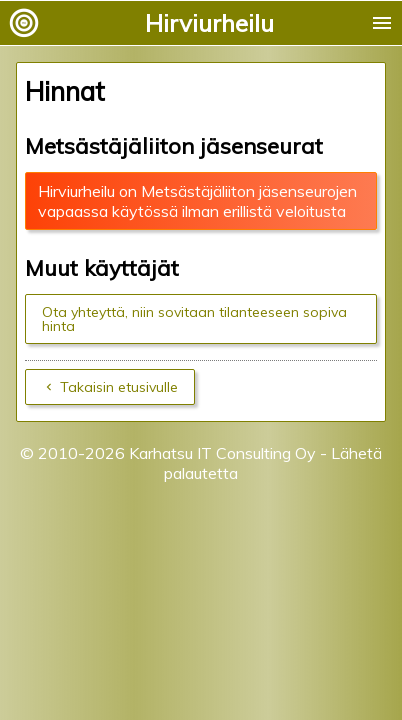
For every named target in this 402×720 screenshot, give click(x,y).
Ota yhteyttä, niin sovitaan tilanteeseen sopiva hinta (194, 319)
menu (382, 23)
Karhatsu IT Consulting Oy (222, 453)
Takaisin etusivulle (119, 387)
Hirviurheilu (209, 23)
